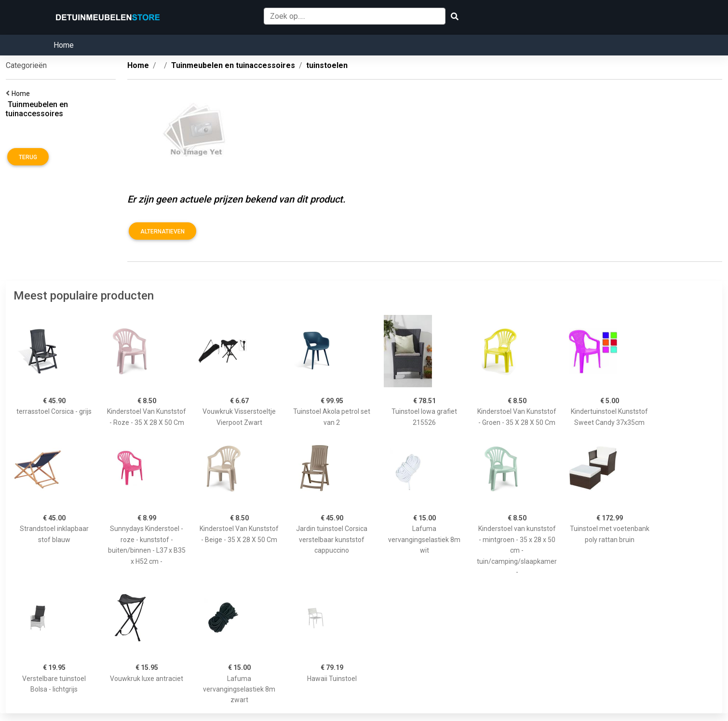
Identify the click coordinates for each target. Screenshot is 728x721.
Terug (28, 157)
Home (64, 45)
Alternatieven (162, 231)
